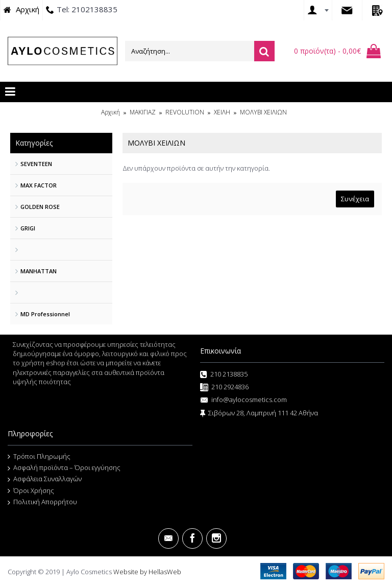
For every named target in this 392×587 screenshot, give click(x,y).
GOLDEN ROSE (40, 207)
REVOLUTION (185, 112)
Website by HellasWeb (147, 572)
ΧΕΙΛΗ (222, 112)
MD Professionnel (45, 314)
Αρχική (111, 112)
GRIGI (28, 228)
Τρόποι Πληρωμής (39, 457)
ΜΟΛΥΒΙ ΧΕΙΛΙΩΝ (263, 112)
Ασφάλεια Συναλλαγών (45, 479)
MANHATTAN (39, 271)
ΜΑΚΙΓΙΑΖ (143, 112)
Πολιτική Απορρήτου (42, 502)
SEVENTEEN (36, 164)
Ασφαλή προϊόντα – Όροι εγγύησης (64, 468)
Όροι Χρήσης (31, 491)
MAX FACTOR (39, 185)
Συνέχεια (355, 199)
